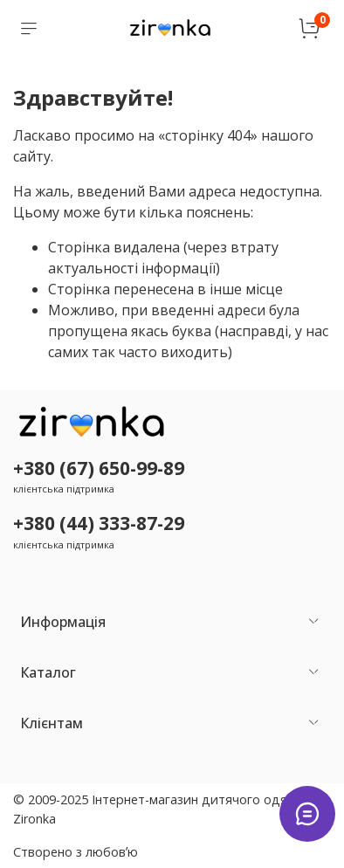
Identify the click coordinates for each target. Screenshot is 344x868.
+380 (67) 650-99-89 (99, 468)
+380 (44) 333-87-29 (99, 523)
